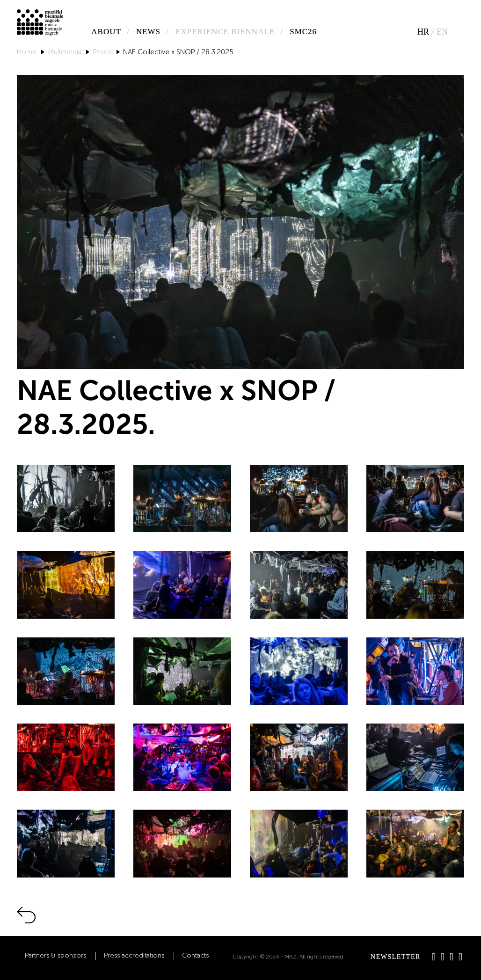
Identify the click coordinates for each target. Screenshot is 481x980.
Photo (102, 52)
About (106, 32)
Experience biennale (225, 32)
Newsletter (396, 957)
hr (423, 32)
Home (27, 52)
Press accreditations (134, 956)
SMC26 (303, 32)
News (148, 32)
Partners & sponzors (55, 956)
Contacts (195, 956)
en (442, 32)
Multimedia (65, 52)
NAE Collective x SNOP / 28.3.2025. (179, 52)
